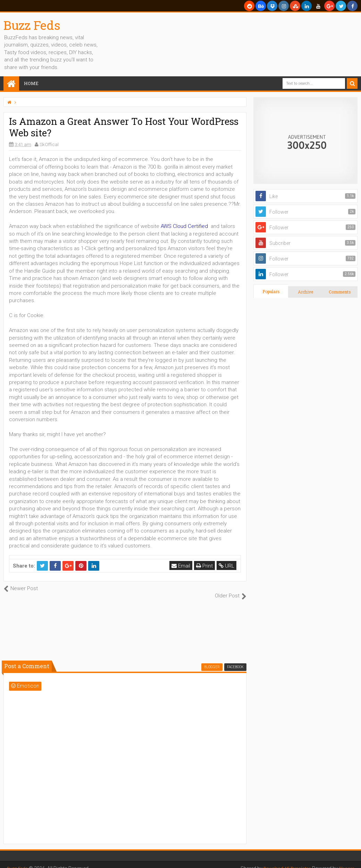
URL (227, 566)
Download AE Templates (283, 861)
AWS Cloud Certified (184, 226)
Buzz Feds (32, 25)
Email (182, 566)
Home (31, 83)
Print (205, 566)
